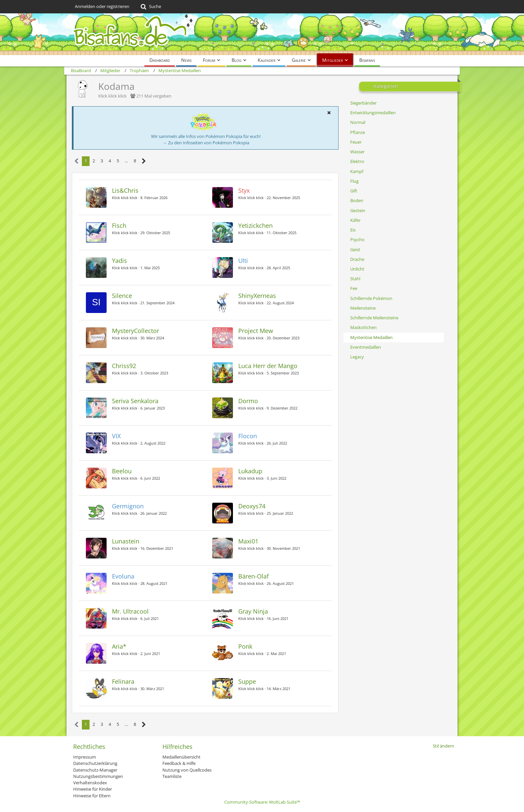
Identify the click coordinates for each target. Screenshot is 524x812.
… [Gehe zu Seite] (126, 161)
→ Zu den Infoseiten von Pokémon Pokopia (206, 143)
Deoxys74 (252, 506)
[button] (329, 113)
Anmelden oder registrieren (102, 6)
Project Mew (256, 331)
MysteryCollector (136, 331)
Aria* (119, 646)
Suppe (247, 681)
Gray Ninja (253, 611)
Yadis (119, 261)
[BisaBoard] (262, 34)
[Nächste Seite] (144, 161)
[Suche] (150, 7)
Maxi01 (248, 541)
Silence (122, 296)
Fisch (119, 225)
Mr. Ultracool (130, 611)
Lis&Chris (125, 190)
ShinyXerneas (257, 296)
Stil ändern (443, 746)
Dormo (248, 401)
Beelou (122, 471)
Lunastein (126, 541)
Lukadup (250, 471)
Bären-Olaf (253, 576)
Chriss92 (124, 366)
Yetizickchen (255, 225)
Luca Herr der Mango (268, 366)
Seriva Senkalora (135, 401)
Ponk (245, 646)
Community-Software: (262, 802)
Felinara (123, 681)
